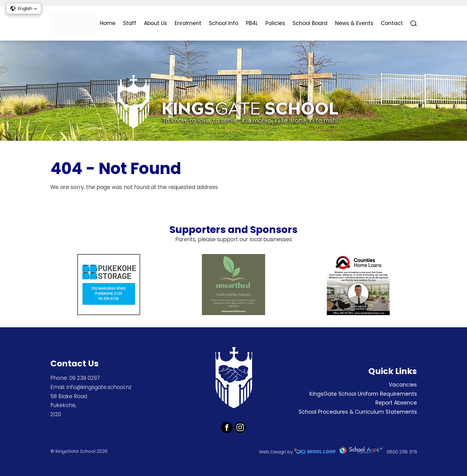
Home (108, 23)
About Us (155, 23)
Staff (130, 23)
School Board (310, 23)
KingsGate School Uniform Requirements (363, 394)
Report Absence (396, 403)
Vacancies (403, 385)
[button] (24, 9)
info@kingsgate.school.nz (99, 387)
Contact (392, 23)
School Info (224, 23)
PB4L (252, 23)
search (414, 23)
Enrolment (188, 23)
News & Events (354, 23)
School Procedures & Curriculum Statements (358, 412)
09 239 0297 (85, 378)
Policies (275, 23)
